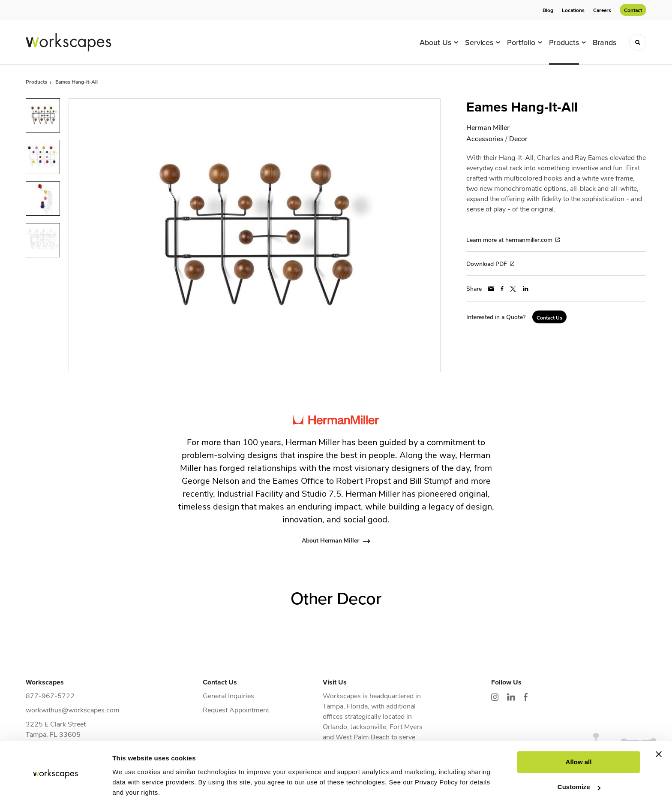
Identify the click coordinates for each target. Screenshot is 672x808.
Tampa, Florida (345, 706)
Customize (579, 762)
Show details (132, 791)
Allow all (579, 737)
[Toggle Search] (638, 42)
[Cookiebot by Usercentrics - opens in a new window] (55, 791)
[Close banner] (659, 729)
